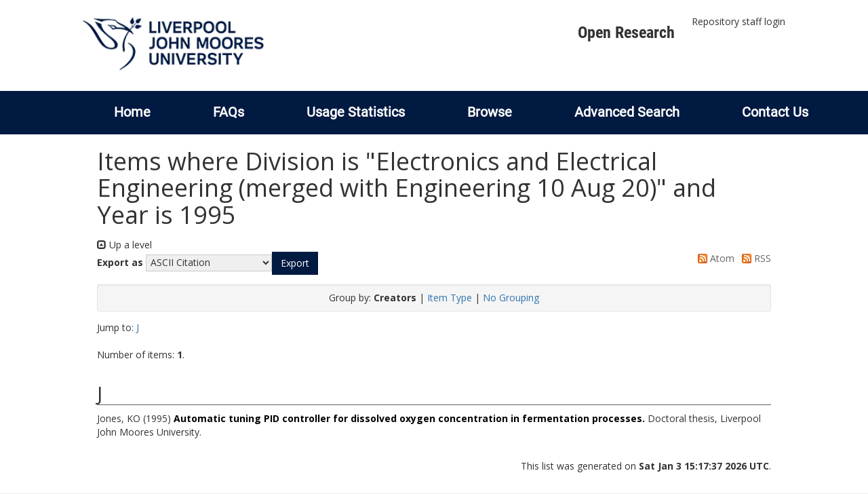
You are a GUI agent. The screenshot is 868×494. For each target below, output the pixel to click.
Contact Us (775, 112)
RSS (754, 258)
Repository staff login (738, 21)
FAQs (229, 112)
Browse (490, 112)
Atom (714, 258)
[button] (295, 263)
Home (132, 112)
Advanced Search (627, 112)
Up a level (124, 245)
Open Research (626, 33)
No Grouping (511, 298)
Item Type (450, 298)
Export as (120, 262)
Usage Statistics (356, 112)
